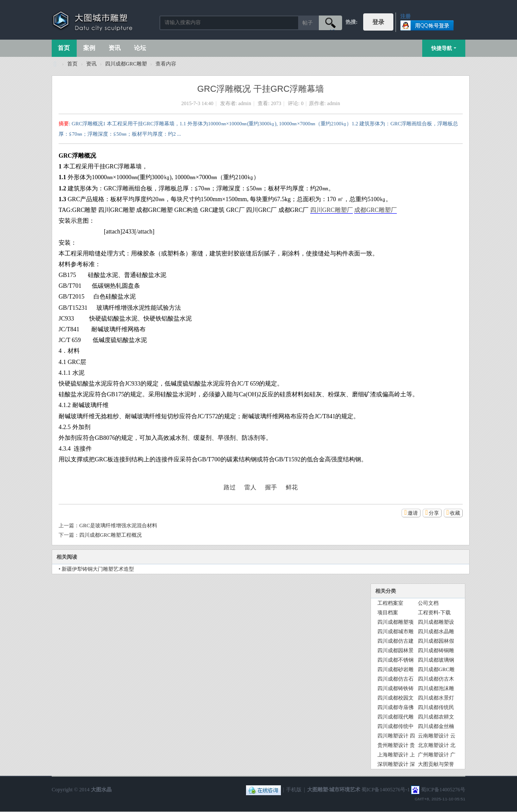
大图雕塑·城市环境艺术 (334, 790)
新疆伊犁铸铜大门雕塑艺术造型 (98, 569)
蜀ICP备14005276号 (443, 790)
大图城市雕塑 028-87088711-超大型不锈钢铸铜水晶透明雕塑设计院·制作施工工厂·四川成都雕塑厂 (55, 64)
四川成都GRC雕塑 (126, 64)
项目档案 (388, 613)
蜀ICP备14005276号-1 (386, 790)
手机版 (294, 790)
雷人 (250, 487)
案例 (89, 48)
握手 (271, 487)
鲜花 (292, 487)
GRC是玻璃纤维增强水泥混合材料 (118, 526)
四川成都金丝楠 (436, 726)
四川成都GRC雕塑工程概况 (111, 535)
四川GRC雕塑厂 (332, 210)
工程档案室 (390, 603)
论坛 (140, 48)
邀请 (413, 513)
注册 (405, 16)
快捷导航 (442, 48)
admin (245, 103)
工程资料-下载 (434, 613)
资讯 (115, 48)
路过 (230, 487)
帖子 (308, 23)
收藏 (455, 513)
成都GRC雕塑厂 (375, 210)
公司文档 (428, 603)
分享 (434, 513)
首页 (64, 48)
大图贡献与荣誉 (436, 764)
